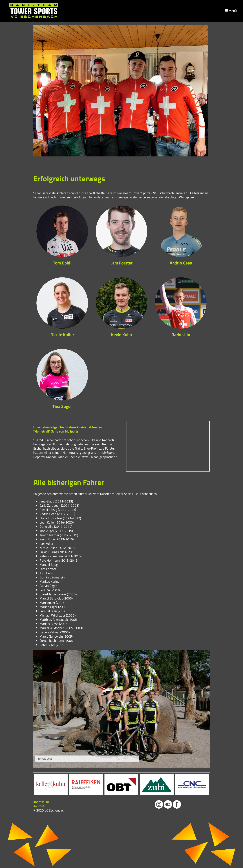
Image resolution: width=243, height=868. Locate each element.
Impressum (41, 802)
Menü (231, 11)
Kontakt (39, 806)
